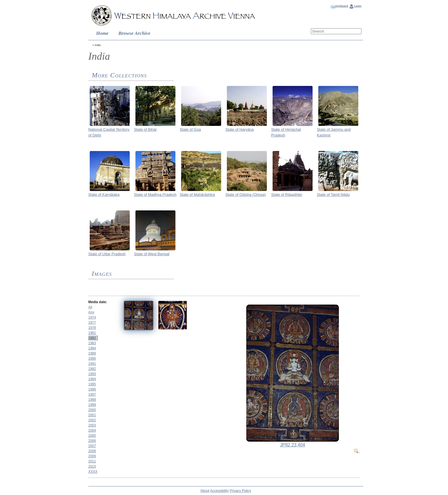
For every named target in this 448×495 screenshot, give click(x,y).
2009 (92, 456)
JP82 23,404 (293, 445)
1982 (92, 338)
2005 (92, 436)
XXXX (93, 472)
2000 (92, 410)
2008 (92, 451)
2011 (92, 461)
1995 (92, 384)
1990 (92, 359)
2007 (92, 446)
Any (91, 312)
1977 (92, 323)
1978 (92, 328)
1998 (92, 400)
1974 (92, 317)
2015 (92, 466)
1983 (92, 343)
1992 (92, 369)
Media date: (98, 302)
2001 (92, 415)
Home (102, 33)
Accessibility (219, 491)
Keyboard (342, 6)
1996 (92, 389)
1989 (92, 353)
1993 (92, 374)
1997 (92, 395)
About (205, 491)
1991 (92, 364)
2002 (92, 420)
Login (358, 6)
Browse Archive (134, 33)
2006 (92, 441)
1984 (92, 348)
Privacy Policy (240, 491)
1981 (92, 333)
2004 (92, 430)
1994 (92, 379)
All (90, 307)
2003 (92, 425)
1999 (92, 405)
